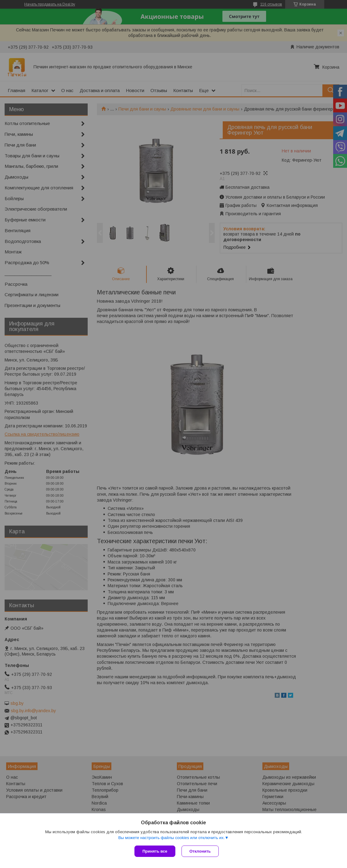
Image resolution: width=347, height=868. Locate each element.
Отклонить (200, 851)
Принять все (155, 851)
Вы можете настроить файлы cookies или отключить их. (171, 838)
